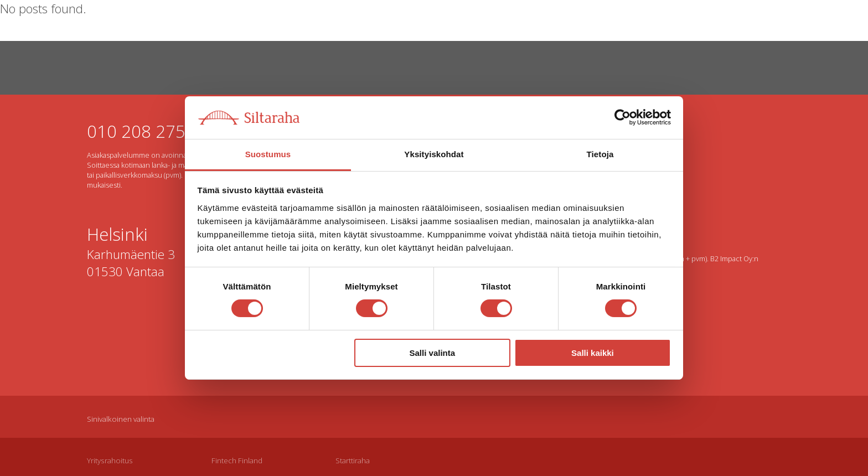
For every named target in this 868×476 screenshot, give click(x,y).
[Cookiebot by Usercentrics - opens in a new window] (622, 117)
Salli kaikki (593, 353)
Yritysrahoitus (110, 461)
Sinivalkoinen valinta (121, 419)
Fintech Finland (237, 461)
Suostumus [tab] (268, 154)
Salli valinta (433, 353)
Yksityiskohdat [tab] (434, 154)
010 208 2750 (141, 131)
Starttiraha (353, 461)
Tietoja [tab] (600, 154)
